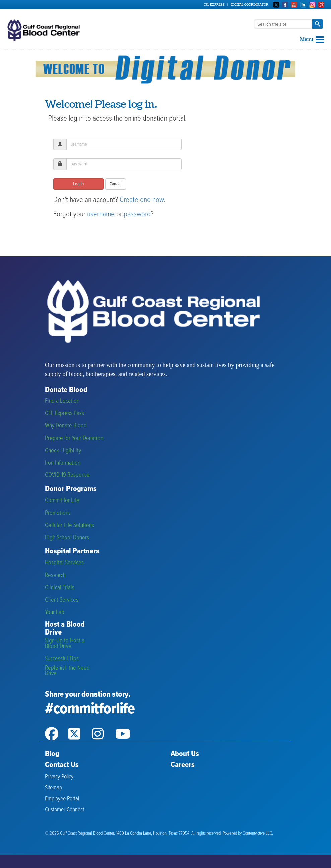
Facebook (285, 5)
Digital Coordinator (250, 5)
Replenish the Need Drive (67, 671)
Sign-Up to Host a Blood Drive (65, 643)
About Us (185, 754)
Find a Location (62, 401)
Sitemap (53, 788)
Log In (79, 184)
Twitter (276, 5)
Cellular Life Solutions (70, 525)
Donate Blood (66, 390)
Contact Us (62, 765)
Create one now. (143, 200)
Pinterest (321, 5)
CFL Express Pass (64, 414)
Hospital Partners (72, 552)
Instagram (312, 5)
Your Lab (55, 613)
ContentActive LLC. (258, 834)
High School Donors (67, 538)
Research (55, 575)
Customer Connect (64, 810)
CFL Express (214, 5)
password (137, 214)
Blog (52, 754)
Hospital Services (64, 563)
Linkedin (303, 5)
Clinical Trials (60, 588)
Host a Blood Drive (65, 629)
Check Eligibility (63, 451)
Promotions (58, 513)
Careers (183, 765)
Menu (312, 39)
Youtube (294, 5)
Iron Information (63, 463)
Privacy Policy (59, 777)
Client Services (62, 600)
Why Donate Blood (66, 426)
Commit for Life (62, 501)
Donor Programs (71, 489)
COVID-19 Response (67, 475)
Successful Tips (62, 659)
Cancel (116, 184)
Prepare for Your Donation (74, 438)
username (101, 214)
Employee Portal (62, 799)
